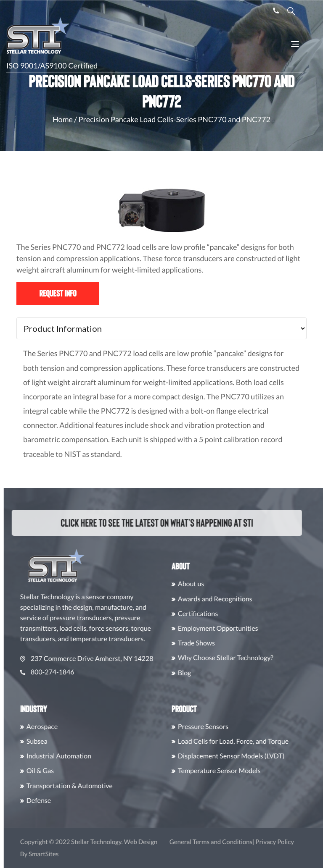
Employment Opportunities (232, 628)
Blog (199, 673)
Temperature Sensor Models (233, 771)
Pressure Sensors (217, 727)
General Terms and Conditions (225, 842)
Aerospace (56, 727)
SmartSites (58, 854)
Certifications (212, 614)
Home (63, 119)
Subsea (51, 741)
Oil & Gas (54, 771)
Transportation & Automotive (83, 786)
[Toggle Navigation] (295, 44)
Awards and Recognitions (229, 599)
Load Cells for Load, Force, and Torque (247, 741)
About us (205, 584)
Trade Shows (210, 643)
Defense (53, 801)
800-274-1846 (61, 672)
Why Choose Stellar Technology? (240, 658)
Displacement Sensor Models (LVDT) (245, 756)
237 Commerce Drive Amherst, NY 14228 (101, 659)
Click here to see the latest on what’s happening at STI (149, 523)
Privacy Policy (289, 842)
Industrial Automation (73, 756)
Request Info (58, 293)
